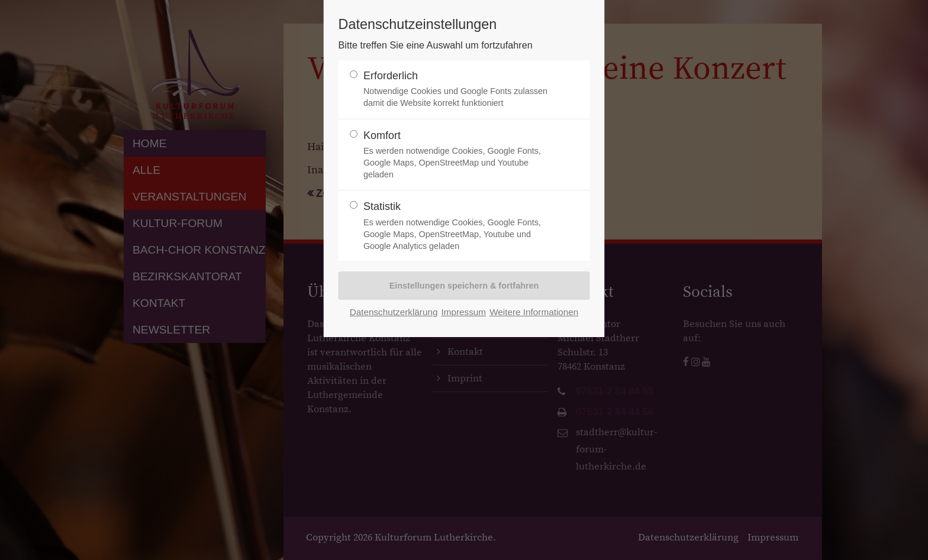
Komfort (459, 155)
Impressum (463, 312)
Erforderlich (459, 90)
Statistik (459, 226)
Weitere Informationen (534, 312)
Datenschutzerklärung (394, 312)
